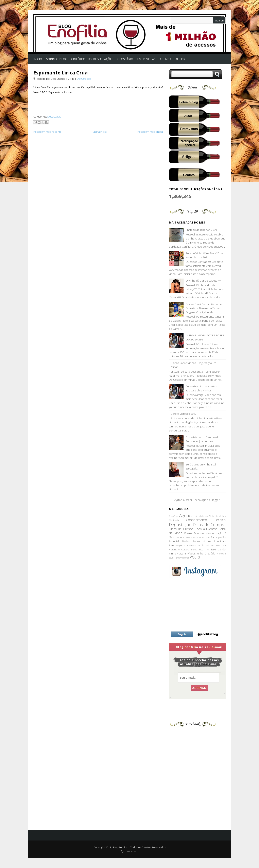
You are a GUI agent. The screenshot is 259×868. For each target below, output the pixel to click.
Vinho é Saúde (206, 553)
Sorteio (206, 545)
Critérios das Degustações (92, 59)
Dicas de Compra (209, 525)
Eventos (212, 529)
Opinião (206, 537)
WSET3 (195, 557)
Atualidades (202, 516)
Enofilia (200, 529)
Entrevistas (146, 59)
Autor (180, 59)
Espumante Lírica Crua (61, 73)
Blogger (215, 500)
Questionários (193, 545)
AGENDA (166, 59)
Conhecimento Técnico (206, 520)
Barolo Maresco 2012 (184, 414)
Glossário (125, 59)
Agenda (186, 515)
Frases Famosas (194, 533)
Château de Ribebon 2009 (201, 230)
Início (38, 59)
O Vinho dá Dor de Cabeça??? (203, 281)
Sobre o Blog (57, 59)
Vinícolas (185, 557)
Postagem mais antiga (150, 132)
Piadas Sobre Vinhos (196, 541)
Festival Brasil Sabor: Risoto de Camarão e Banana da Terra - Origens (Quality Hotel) (204, 308)
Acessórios (174, 516)
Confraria (174, 520)
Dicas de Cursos (181, 529)
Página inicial (100, 132)
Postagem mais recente (47, 132)
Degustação (84, 79)
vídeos (192, 553)
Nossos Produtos (194, 537)
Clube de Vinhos (217, 516)
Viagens (182, 553)
